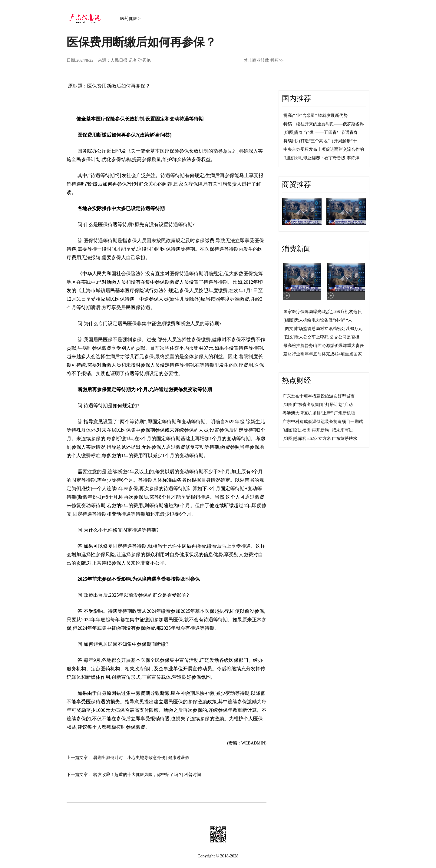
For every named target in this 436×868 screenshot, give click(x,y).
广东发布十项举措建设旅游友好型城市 (319, 396)
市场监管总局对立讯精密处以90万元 (329, 329)
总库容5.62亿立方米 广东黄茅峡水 (325, 439)
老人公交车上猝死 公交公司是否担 (327, 337)
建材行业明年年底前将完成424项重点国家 (323, 354)
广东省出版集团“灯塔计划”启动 (323, 405)
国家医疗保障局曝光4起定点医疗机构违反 (323, 312)
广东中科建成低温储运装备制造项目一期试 (323, 422)
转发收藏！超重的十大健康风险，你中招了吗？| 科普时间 (147, 775)
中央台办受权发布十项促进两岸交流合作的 (324, 149)
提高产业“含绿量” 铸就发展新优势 (315, 116)
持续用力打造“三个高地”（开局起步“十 (320, 141)
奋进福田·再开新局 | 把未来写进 (323, 430)
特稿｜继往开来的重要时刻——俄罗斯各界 (324, 124)
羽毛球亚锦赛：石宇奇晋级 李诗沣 (327, 158)
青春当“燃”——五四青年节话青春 (326, 132)
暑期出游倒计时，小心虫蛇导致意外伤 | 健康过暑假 (141, 758)
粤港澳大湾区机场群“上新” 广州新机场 (319, 413)
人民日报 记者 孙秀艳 (131, 60)
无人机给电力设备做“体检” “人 (323, 320)
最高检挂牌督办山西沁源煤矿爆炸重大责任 (324, 346)
